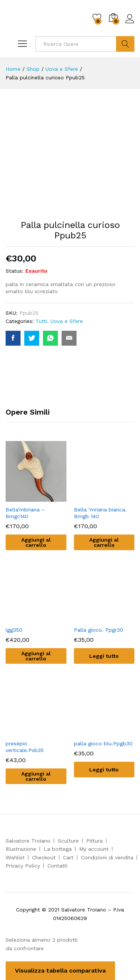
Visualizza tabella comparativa (60, 971)
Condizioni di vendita (107, 857)
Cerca (125, 44)
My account (94, 849)
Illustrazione (21, 849)
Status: (15, 271)
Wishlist (15, 857)
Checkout (44, 857)
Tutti (41, 321)
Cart (68, 857)
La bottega (58, 849)
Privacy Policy (23, 866)
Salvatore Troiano (28, 841)
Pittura (94, 841)
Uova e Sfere (67, 321)
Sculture (68, 841)
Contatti (57, 866)
